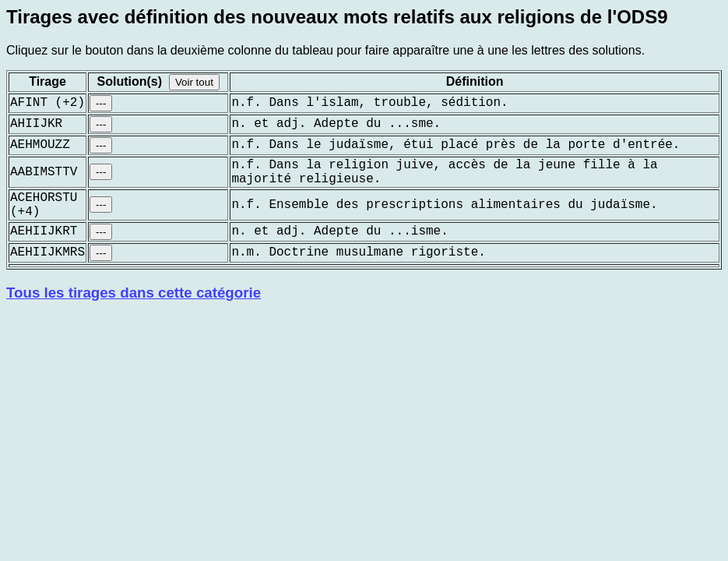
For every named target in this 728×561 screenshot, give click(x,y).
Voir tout (194, 82)
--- (101, 103)
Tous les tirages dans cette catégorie (134, 293)
